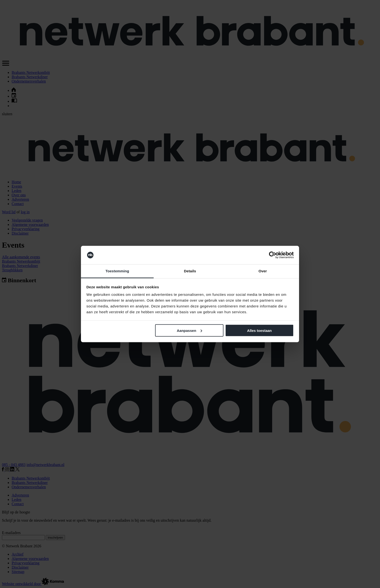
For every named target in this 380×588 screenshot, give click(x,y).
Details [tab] (190, 271)
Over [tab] (263, 271)
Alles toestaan (260, 330)
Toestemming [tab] (117, 271)
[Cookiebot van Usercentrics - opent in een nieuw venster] (273, 255)
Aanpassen (190, 330)
